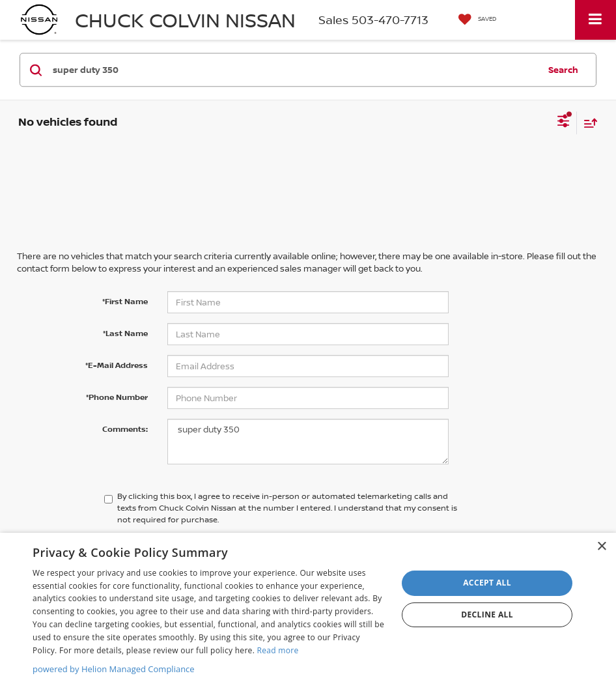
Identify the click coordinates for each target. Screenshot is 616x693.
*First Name (125, 301)
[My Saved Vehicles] (474, 20)
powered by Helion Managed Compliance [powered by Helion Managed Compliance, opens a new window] (114, 669)
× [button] (601, 547)
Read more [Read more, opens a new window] (278, 650)
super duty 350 (308, 442)
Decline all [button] (487, 615)
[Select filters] (564, 122)
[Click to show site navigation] (595, 20)
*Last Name (125, 333)
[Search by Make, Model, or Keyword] (294, 70)
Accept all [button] (487, 583)
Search (563, 70)
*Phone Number (117, 397)
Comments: (125, 429)
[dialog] (308, 613)
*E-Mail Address (117, 365)
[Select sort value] (587, 123)
